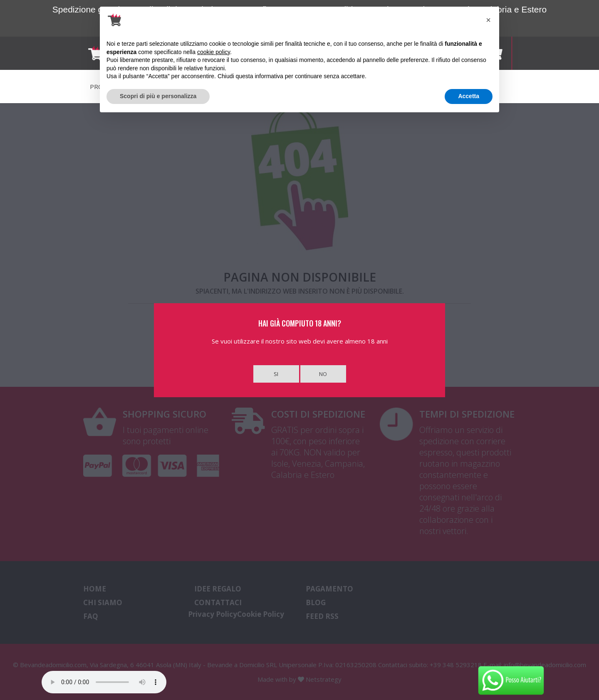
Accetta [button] (469, 96)
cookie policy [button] (214, 52)
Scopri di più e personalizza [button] (158, 96)
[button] (488, 20)
